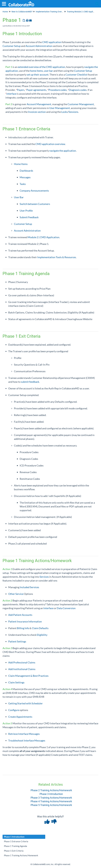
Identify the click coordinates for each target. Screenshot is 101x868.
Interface (48, 608)
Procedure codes (58, 90)
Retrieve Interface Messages (24, 734)
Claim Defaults (40, 628)
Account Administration (39, 46)
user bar (48, 71)
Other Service (16, 594)
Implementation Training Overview (51, 12)
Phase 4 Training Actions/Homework (51, 801)
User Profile (26, 211)
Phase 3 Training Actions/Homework (51, 798)
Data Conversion (66, 608)
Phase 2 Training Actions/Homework (51, 790)
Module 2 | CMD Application (44, 237)
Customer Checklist (76, 75)
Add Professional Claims (22, 662)
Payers (21, 90)
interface (11, 94)
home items (36, 71)
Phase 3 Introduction (51, 794)
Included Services (29, 587)
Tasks (23, 184)
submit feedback (30, 382)
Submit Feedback (29, 217)
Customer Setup (12, 46)
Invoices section (37, 112)
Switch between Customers (35, 204)
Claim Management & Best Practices (28, 676)
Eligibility (42, 635)
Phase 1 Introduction (14, 837)
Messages (25, 177)
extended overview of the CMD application (42, 67)
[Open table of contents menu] (5, 3)
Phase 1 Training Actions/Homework (21, 855)
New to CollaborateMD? (22, 12)
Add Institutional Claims (22, 669)
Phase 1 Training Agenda (16, 846)
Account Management (39, 104)
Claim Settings (16, 682)
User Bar (19, 197)
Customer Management (81, 104)
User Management (60, 108)
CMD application (52, 42)
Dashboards (26, 171)
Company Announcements (34, 191)
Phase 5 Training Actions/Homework (51, 805)
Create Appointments (20, 717)
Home (5, 12)
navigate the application (63, 151)
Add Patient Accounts (20, 615)
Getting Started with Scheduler (25, 703)
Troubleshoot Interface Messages (27, 740)
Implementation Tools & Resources (57, 257)
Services (44, 577)
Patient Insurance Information (25, 621)
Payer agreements (36, 90)
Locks (64, 112)
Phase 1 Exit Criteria (14, 851)
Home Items (21, 164)
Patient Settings (17, 641)
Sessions (73, 112)
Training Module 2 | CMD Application (83, 12)
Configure (14, 710)
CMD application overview (50, 144)
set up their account (38, 75)
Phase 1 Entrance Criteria (16, 841)
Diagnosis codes (78, 90)
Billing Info (23, 628)
